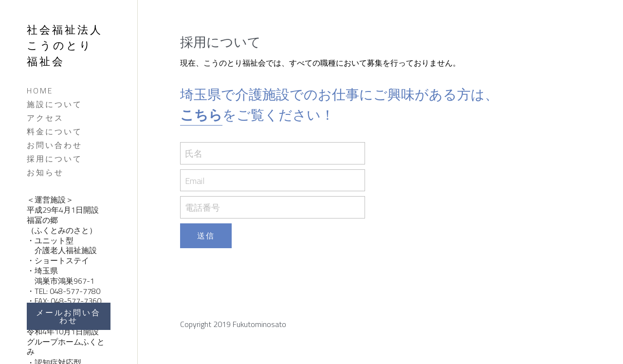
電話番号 (202, 208)
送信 (206, 236)
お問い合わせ (55, 145)
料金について (55, 131)
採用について (55, 159)
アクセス (45, 118)
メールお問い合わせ (68, 316)
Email (195, 180)
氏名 (194, 154)
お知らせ (45, 172)
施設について (55, 104)
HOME (40, 91)
